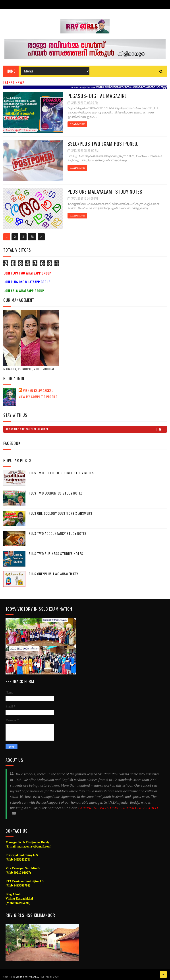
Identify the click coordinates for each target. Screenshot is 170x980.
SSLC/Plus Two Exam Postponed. (103, 144)
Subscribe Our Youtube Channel (86, 429)
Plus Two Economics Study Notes (56, 493)
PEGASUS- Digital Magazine (97, 96)
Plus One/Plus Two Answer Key (53, 574)
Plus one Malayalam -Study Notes (105, 191)
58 (32, 237)
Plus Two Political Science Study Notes (61, 473)
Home (11, 71)
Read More (77, 124)
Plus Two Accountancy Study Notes (58, 533)
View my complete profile (38, 396)
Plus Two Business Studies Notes (56, 553)
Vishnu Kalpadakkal (38, 391)
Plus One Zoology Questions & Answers (61, 513)
